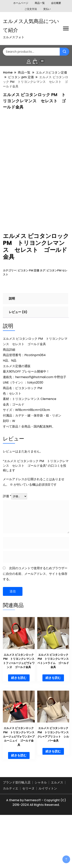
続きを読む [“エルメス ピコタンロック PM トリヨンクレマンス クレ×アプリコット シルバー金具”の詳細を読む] (53, 799)
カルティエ (11, 836)
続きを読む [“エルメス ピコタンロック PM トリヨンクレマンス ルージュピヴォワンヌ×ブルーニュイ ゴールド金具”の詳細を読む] (19, 803)
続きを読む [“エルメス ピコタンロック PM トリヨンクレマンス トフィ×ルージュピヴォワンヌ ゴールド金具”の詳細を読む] (19, 725)
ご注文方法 (31, 9)
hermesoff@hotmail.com (34, 424)
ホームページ (21, 3)
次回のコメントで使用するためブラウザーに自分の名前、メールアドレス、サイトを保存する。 (35, 621)
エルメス (57, 830)
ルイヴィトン (48, 836)
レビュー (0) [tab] (18, 359)
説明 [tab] (12, 346)
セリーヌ (28, 836)
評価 (7, 543)
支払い (47, 9)
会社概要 (56, 3)
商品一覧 (40, 3)
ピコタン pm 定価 (28, 318)
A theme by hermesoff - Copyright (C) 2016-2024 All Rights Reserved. (36, 850)
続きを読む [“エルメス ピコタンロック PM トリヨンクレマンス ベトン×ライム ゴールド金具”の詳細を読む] (53, 725)
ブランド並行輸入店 (17, 830)
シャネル (41, 830)
